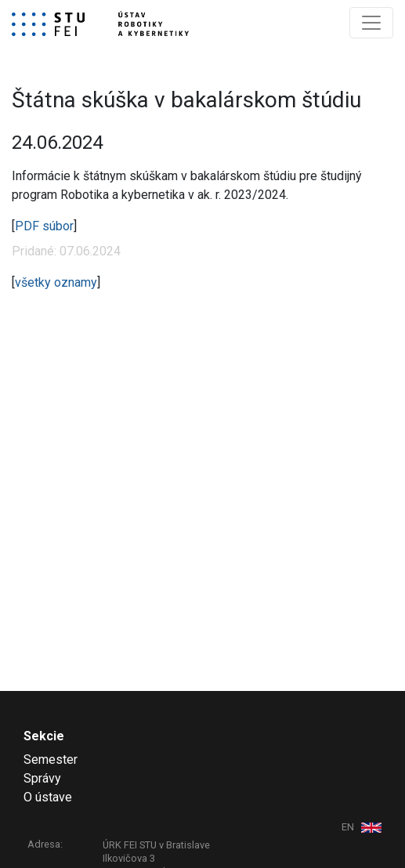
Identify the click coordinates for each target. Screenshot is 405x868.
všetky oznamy (56, 282)
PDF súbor (44, 226)
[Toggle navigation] (371, 23)
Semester (51, 759)
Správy (42, 778)
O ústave (48, 797)
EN (349, 827)
